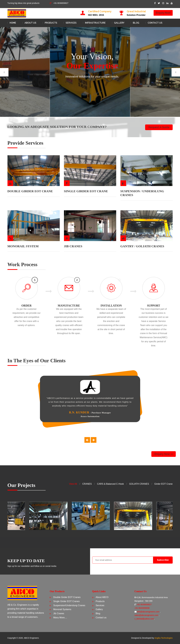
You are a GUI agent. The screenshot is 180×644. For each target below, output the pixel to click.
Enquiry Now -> (164, 454)
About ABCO (102, 597)
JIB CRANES (73, 246)
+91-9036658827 (59, 3)
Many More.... (60, 618)
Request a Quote (159, 127)
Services (71, 23)
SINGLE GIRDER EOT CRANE (86, 191)
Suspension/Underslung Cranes (69, 605)
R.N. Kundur (79, 412)
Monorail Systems (62, 609)
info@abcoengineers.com (148, 612)
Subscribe (163, 560)
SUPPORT (154, 306)
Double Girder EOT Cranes (67, 597)
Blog (136, 23)
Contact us (155, 23)
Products (51, 23)
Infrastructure (95, 23)
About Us (30, 23)
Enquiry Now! (163, 13)
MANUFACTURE (69, 306)
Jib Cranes (59, 613)
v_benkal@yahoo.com (144, 619)
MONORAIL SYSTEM (23, 246)
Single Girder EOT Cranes (66, 601)
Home (13, 23)
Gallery (119, 23)
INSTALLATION (111, 306)
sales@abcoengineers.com (147, 615)
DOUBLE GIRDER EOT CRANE (30, 191)
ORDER (26, 306)
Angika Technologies (163, 638)
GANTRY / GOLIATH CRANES (142, 246)
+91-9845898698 (142, 608)
